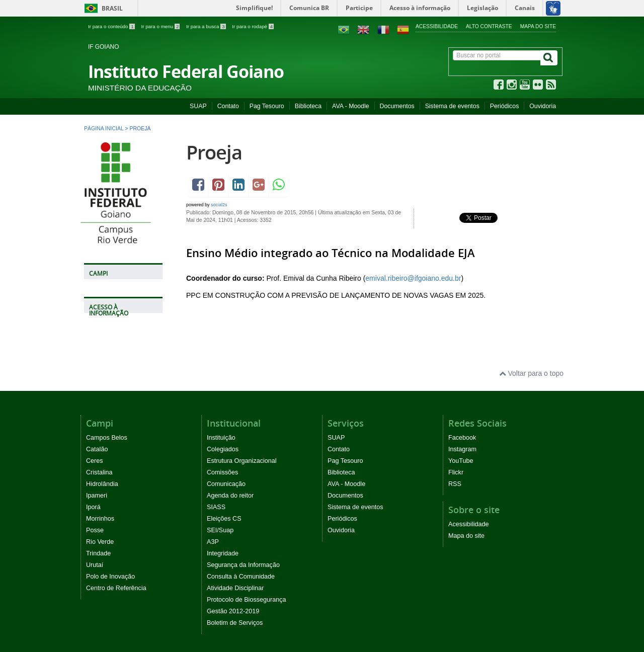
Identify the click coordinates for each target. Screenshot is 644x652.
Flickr (456, 472)
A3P (213, 542)
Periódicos (505, 106)
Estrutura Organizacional (242, 461)
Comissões (222, 472)
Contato (228, 106)
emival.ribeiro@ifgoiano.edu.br (413, 278)
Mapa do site (538, 26)
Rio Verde (100, 542)
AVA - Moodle (350, 106)
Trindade (98, 553)
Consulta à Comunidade (241, 577)
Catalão (97, 449)
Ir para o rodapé (253, 26)
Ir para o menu (161, 26)
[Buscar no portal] (497, 55)
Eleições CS (224, 519)
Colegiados (223, 449)
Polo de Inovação (110, 577)
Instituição (221, 438)
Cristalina (99, 472)
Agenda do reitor (230, 496)
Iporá (93, 507)
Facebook (462, 438)
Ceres (95, 461)
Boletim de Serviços (235, 623)
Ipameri (97, 496)
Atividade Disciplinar (235, 588)
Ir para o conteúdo (112, 26)
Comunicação (226, 484)
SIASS (216, 507)
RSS (455, 484)
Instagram (462, 449)
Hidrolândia (102, 484)
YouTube (461, 461)
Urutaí (95, 565)
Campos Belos (107, 438)
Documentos (397, 106)
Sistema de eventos (452, 106)
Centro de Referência (116, 588)
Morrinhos (100, 519)
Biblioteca (308, 106)
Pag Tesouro (267, 106)
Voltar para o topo (531, 373)
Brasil (102, 8)
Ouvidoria (543, 106)
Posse (95, 530)
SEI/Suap (220, 530)
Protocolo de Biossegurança (247, 600)
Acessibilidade (437, 26)
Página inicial (104, 128)
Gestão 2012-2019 (233, 611)
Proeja (214, 152)
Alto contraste (489, 26)
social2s (219, 205)
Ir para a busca (207, 26)
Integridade (223, 553)
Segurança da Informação (243, 565)
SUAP (198, 106)
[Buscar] (549, 58)
